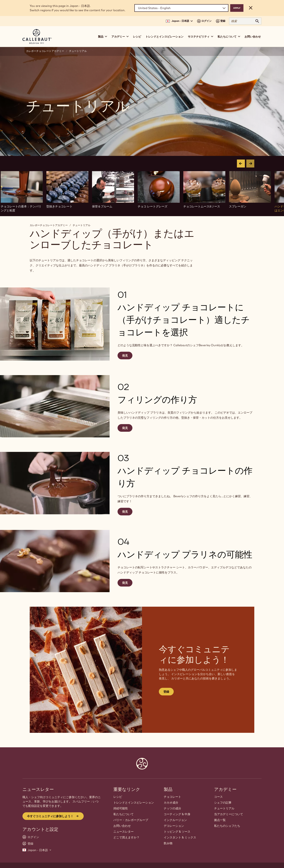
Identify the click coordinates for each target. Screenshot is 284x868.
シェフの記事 (223, 802)
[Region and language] (181, 8)
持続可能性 (121, 808)
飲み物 (168, 843)
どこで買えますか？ (126, 837)
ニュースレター (124, 832)
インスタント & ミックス (180, 837)
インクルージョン (175, 820)
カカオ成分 (171, 802)
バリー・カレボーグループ (131, 820)
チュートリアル (78, 51)
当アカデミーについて (229, 814)
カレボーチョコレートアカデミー (45, 51)
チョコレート (172, 797)
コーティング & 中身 (177, 814)
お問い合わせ (253, 37)
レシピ (137, 37)
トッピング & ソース (177, 832)
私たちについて (124, 814)
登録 (166, 692)
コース (218, 797)
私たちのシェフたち (227, 826)
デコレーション (174, 826)
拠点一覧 (220, 820)
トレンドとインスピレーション (164, 37)
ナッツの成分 (172, 808)
